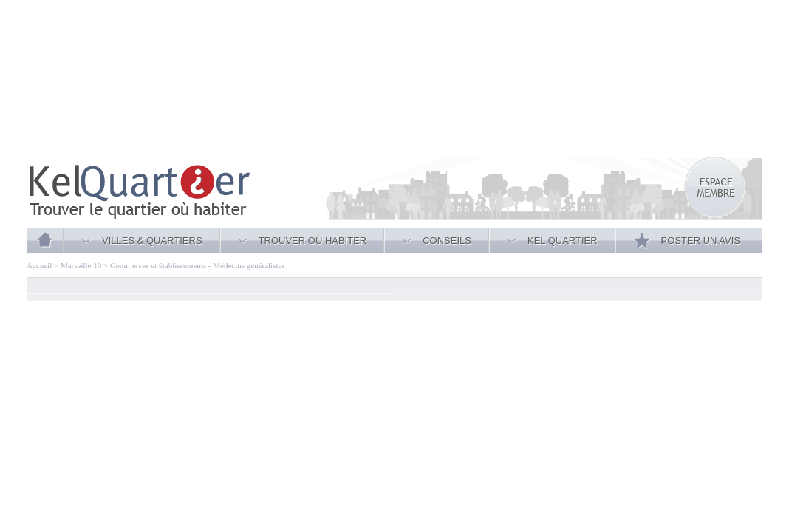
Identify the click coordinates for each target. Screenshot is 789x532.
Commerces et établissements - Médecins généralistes (198, 265)
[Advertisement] (207, 81)
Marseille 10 (81, 265)
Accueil (39, 265)
